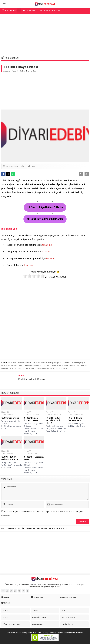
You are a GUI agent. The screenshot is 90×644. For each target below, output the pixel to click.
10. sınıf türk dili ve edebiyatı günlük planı (26, 365)
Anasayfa (7, 71)
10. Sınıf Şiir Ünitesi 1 (11, 418)
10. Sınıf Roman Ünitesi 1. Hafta (31, 419)
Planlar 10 (15, 71)
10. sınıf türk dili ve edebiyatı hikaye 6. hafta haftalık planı (49, 368)
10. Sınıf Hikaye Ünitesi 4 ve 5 (75, 419)
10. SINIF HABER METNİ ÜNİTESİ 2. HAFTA (54, 420)
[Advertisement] (45, 34)
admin (21, 375)
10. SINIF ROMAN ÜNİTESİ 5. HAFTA (10, 458)
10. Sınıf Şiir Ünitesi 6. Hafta (34, 458)
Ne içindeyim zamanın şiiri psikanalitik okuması (42, 10)
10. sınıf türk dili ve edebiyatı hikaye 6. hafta (57, 365)
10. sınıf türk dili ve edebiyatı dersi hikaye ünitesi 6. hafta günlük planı (36, 363)
